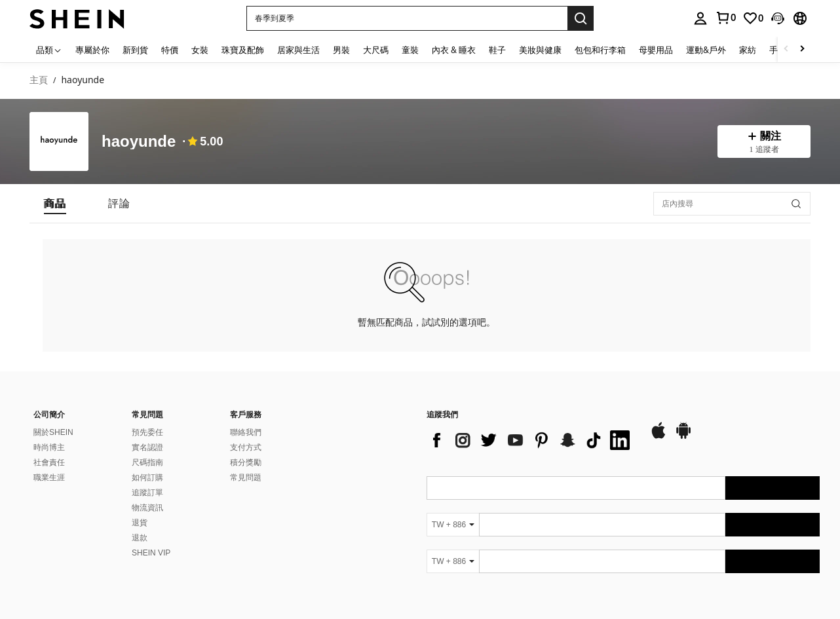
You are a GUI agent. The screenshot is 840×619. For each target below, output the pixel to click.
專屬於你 (92, 50)
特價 (170, 50)
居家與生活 (298, 50)
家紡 (748, 50)
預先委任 (147, 432)
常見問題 (246, 478)
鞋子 (497, 50)
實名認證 (147, 447)
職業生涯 (49, 478)
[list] (531, 440)
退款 (140, 538)
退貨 (140, 523)
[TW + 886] (453, 525)
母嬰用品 (656, 50)
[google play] (683, 437)
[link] (753, 18)
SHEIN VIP (151, 553)
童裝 (410, 50)
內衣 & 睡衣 (454, 50)
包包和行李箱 (600, 50)
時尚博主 (49, 447)
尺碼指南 (147, 462)
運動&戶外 (706, 50)
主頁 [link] (39, 80)
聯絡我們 (246, 432)
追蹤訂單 (147, 493)
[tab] (55, 203)
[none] (59, 141)
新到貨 (135, 50)
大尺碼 (376, 50)
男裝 (341, 50)
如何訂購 (147, 478)
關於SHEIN (53, 432)
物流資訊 (147, 508)
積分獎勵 (246, 462)
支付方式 (246, 447)
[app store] (659, 437)
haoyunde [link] (83, 80)
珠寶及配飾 (243, 50)
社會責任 (49, 462)
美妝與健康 (540, 50)
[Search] (581, 18)
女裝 (200, 50)
